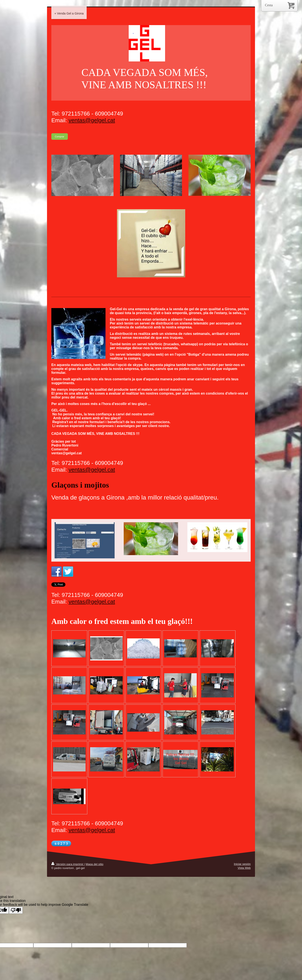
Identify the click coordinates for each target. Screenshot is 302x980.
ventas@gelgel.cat (92, 120)
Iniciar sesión (242, 864)
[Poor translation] (16, 910)
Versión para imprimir (68, 864)
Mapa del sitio (94, 864)
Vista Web (244, 868)
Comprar (60, 137)
